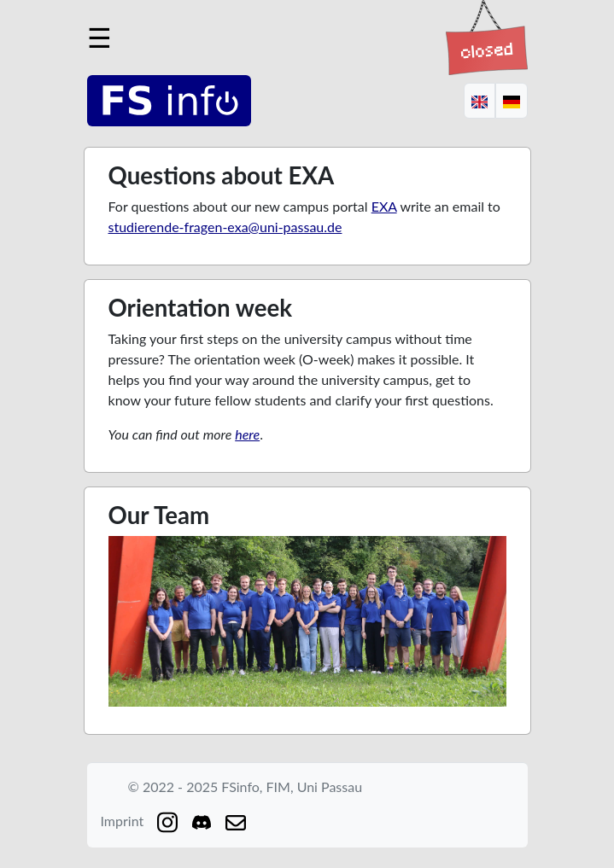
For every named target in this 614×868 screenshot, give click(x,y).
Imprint (123, 821)
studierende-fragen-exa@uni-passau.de (225, 227)
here (247, 434)
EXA (384, 206)
